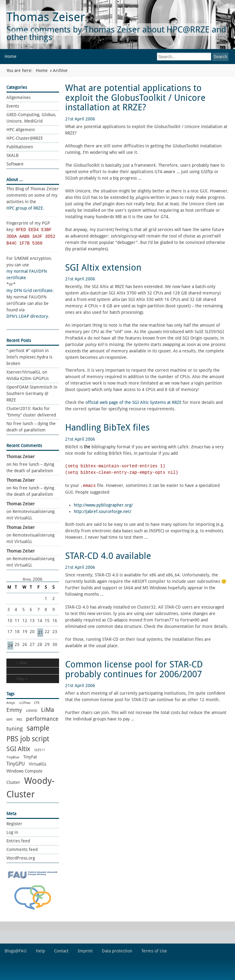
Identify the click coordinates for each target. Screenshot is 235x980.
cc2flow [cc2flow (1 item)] (25, 703)
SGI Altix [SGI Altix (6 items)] (18, 749)
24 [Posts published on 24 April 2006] (10, 645)
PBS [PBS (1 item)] (19, 720)
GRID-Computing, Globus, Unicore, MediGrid (31, 118)
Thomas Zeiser (46, 17)
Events (13, 106)
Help (40, 951)
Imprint (85, 951)
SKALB (13, 155)
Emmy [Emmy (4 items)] (14, 710)
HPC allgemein (21, 130)
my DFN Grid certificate (30, 291)
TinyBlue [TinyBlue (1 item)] (13, 757)
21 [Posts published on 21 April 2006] (40, 632)
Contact (61, 951)
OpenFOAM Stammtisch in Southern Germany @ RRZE (32, 393)
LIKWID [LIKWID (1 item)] (32, 711)
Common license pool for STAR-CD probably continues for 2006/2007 (134, 669)
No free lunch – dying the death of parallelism (31, 427)
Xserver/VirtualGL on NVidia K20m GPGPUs (28, 375)
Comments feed (22, 849)
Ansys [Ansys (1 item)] (11, 703)
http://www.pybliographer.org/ (103, 505)
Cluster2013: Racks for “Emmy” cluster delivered (31, 412)
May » (22, 679)
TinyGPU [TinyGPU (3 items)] (16, 764)
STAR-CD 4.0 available (108, 556)
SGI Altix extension (103, 268)
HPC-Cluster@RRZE (25, 138)
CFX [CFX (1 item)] (37, 703)
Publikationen (20, 147)
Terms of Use (154, 951)
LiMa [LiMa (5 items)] (48, 710)
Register (14, 824)
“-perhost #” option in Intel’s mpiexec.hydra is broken (29, 357)
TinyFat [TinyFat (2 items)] (30, 757)
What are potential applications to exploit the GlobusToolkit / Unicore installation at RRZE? (135, 98)
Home (11, 56)
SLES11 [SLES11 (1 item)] (40, 750)
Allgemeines (19, 97)
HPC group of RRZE (25, 208)
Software (15, 164)
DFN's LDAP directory (27, 316)
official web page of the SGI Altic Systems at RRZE (133, 402)
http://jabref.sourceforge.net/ (103, 511)
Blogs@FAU (16, 951)
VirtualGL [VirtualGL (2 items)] (38, 764)
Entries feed (18, 841)
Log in (12, 832)
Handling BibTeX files (107, 427)
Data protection (117, 951)
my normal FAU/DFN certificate (27, 274)
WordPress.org (21, 858)
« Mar (22, 663)
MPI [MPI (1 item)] (9, 720)
